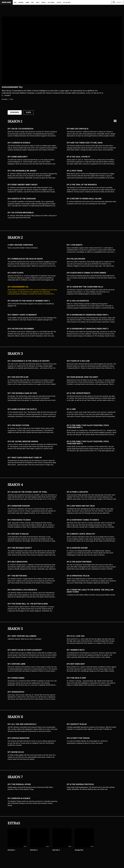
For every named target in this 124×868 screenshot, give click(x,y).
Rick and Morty (67, 2)
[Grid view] (115, 121)
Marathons (21, 2)
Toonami (27, 2)
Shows (15, 2)
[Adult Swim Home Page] (6, 2)
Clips (28, 112)
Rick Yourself (51, 2)
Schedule (44, 2)
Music (33, 2)
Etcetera (59, 2)
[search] (121, 2)
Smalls (38, 2)
